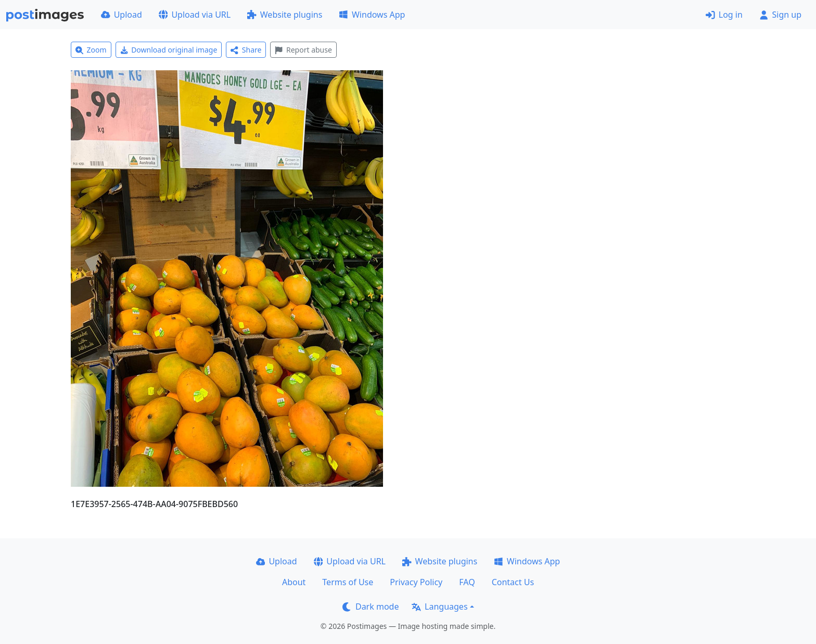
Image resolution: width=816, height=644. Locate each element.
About (294, 582)
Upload (122, 15)
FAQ (467, 582)
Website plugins (285, 15)
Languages (439, 607)
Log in (724, 15)
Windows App (372, 15)
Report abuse (303, 50)
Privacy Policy (416, 582)
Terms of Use (348, 582)
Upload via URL (195, 15)
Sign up (780, 15)
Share (246, 50)
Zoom (91, 50)
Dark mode (371, 607)
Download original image (169, 50)
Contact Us (513, 582)
